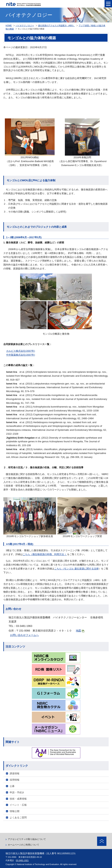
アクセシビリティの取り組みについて (27, 839)
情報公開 (15, 811)
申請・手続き (17, 792)
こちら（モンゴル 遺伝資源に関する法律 (76, 569)
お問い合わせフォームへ (24, 635)
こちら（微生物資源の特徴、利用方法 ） (45, 554)
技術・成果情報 (18, 799)
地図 (80, 631)
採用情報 (15, 780)
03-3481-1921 (22, 860)
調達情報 (15, 773)
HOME (9, 25)
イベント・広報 (18, 805)
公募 (12, 786)
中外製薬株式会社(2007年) (21, 355)
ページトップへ (102, 841)
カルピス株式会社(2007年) (21, 351)
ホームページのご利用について (23, 845)
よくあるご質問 (18, 818)
